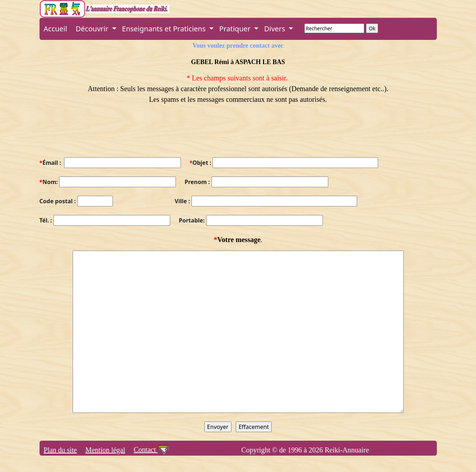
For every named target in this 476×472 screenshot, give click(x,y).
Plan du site (60, 450)
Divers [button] (276, 29)
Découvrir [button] (93, 29)
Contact (151, 450)
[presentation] (94, 135)
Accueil (56, 29)
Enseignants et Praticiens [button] (165, 29)
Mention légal (105, 450)
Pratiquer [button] (236, 29)
